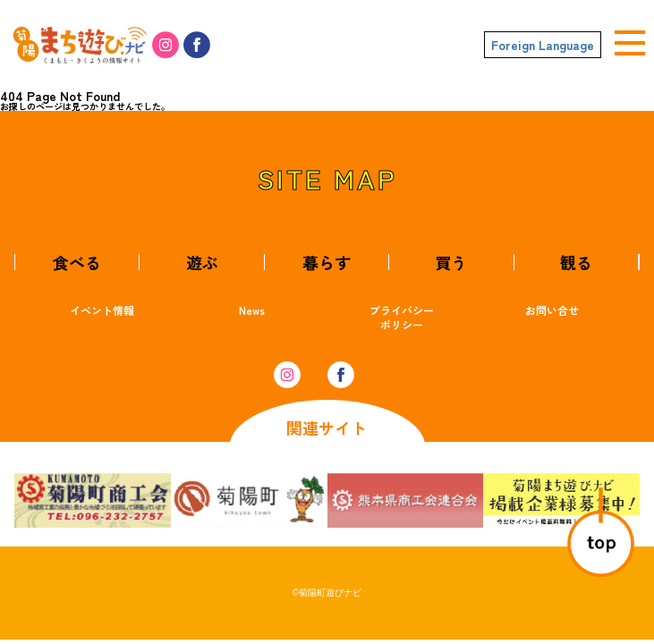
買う (451, 262)
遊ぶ (202, 262)
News (252, 310)
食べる (77, 262)
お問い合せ (552, 310)
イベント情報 (102, 310)
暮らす (327, 262)
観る (576, 262)
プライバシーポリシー (402, 317)
